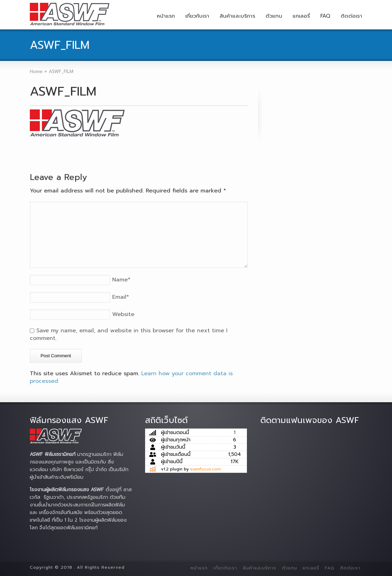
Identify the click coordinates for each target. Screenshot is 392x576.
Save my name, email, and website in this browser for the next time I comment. (129, 334)
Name (121, 280)
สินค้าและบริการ (237, 16)
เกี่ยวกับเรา (197, 16)
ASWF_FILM (63, 91)
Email (121, 297)
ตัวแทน (274, 16)
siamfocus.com (206, 469)
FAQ (325, 16)
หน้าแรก (166, 16)
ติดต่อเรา (351, 16)
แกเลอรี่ (301, 16)
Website (123, 314)
